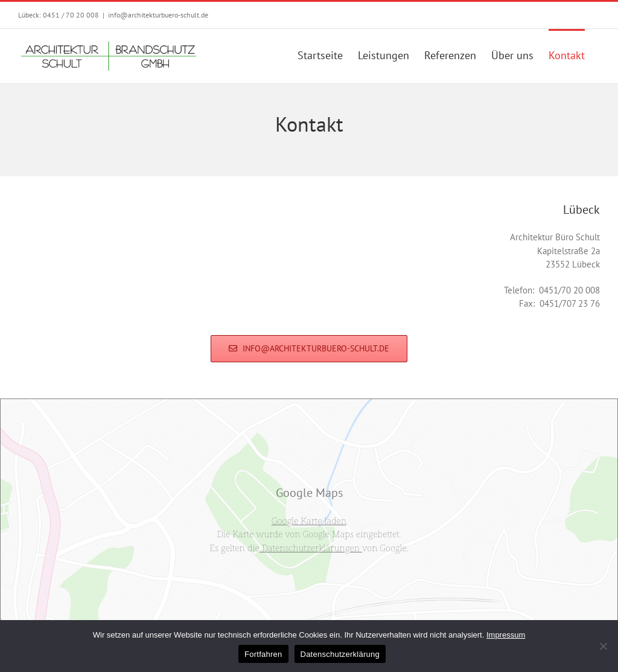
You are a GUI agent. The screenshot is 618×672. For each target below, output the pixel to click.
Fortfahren (263, 654)
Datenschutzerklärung (340, 654)
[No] (603, 646)
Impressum (506, 635)
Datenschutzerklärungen (311, 548)
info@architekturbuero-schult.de (158, 15)
